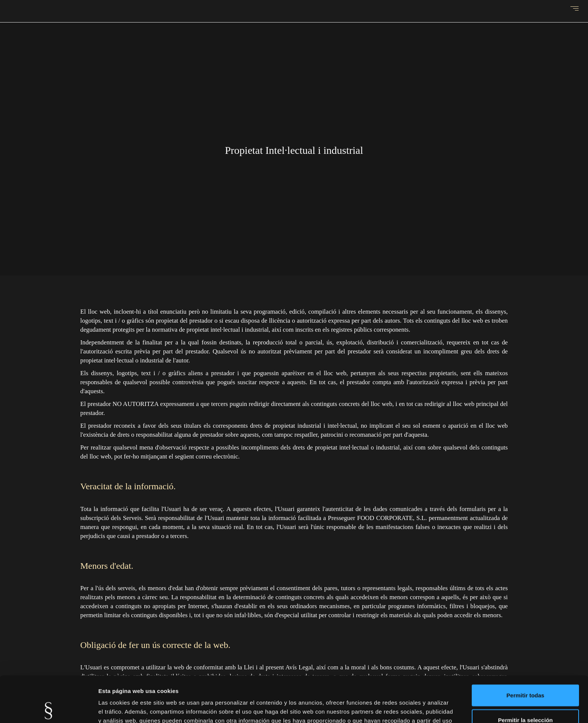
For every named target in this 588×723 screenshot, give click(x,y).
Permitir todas (526, 649)
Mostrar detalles (406, 708)
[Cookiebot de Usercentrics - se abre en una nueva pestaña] (49, 708)
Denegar (525, 698)
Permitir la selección (525, 674)
